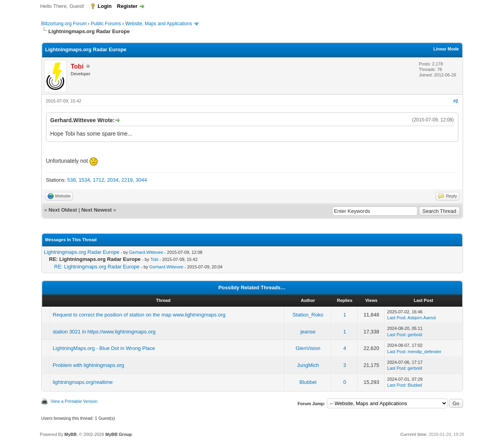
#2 (456, 101)
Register (127, 6)
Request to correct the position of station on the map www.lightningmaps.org (139, 315)
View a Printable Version (74, 401)
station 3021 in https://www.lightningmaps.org (104, 332)
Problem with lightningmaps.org (88, 365)
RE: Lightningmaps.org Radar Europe (97, 267)
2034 (113, 180)
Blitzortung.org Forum (64, 24)
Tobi (154, 259)
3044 (141, 180)
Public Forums (106, 24)
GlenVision (308, 348)
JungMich (308, 365)
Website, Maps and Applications (159, 24)
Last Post (396, 318)
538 (72, 180)
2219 (127, 180)
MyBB (70, 434)
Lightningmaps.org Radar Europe (82, 252)
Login (105, 6)
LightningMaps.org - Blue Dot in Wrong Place (104, 348)
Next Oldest (63, 210)
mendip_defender (424, 352)
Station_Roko (308, 315)
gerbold (415, 335)
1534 (84, 180)
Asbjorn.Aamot (422, 318)
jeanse (308, 332)
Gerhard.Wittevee (146, 252)
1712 (99, 180)
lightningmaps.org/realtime (83, 382)
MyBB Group (119, 434)
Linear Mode (446, 49)
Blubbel (308, 382)
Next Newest (96, 210)
